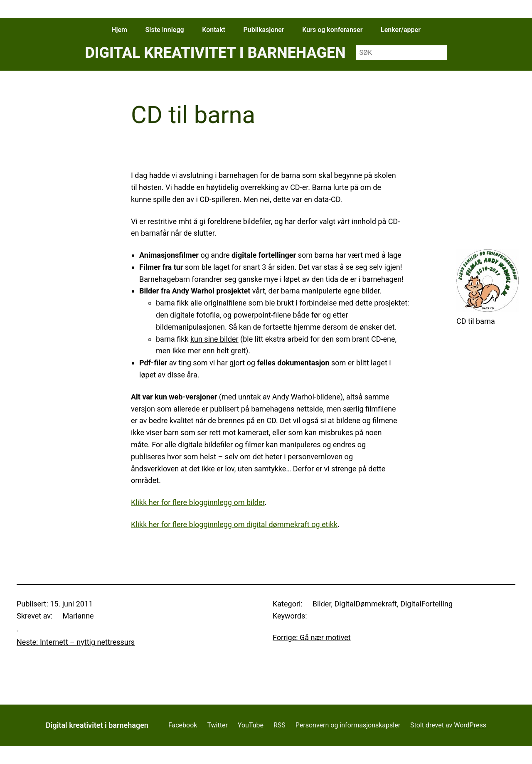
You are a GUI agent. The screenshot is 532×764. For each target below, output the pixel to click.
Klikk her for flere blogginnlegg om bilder (198, 502)
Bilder (322, 604)
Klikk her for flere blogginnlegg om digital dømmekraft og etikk (234, 524)
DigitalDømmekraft (366, 604)
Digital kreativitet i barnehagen (215, 53)
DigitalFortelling (426, 604)
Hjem (119, 30)
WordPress (470, 725)
